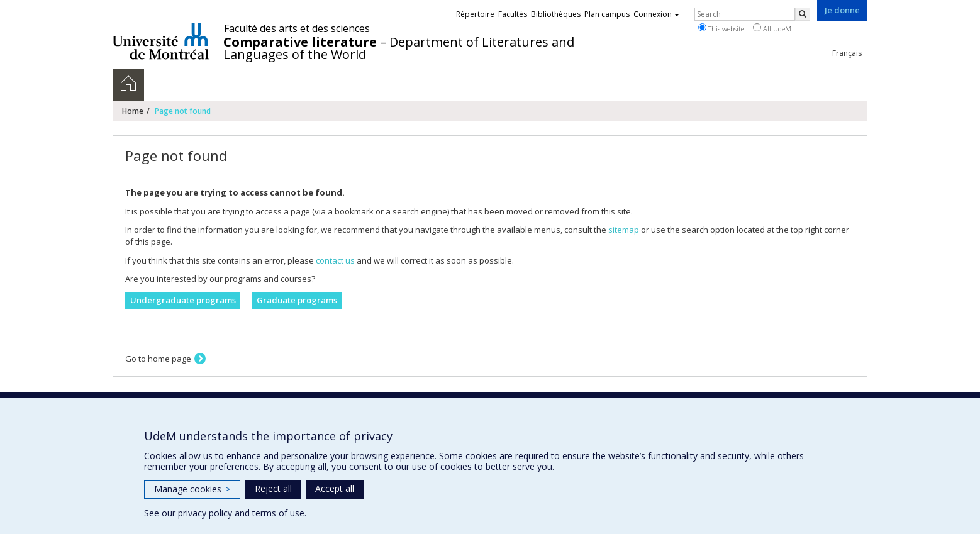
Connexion (656, 14)
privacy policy (205, 513)
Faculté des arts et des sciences (297, 28)
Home (133, 111)
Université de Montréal (161, 41)
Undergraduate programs (183, 300)
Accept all (335, 488)
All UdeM (772, 28)
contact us (335, 260)
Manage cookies (192, 489)
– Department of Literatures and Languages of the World (399, 48)
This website (721, 28)
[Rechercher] (803, 14)
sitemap (624, 230)
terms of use (278, 513)
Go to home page (158, 359)
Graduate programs (297, 300)
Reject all (273, 488)
